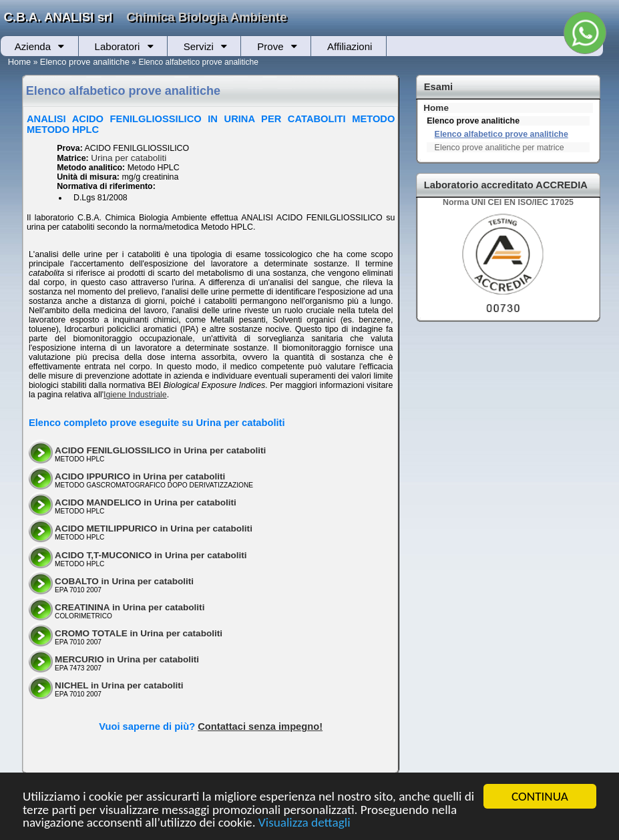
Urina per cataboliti (129, 158)
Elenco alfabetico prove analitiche (501, 134)
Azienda (33, 46)
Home (20, 62)
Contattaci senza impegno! (260, 726)
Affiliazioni (350, 46)
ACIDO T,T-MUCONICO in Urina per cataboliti (151, 555)
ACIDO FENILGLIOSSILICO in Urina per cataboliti (160, 450)
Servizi (199, 46)
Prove (270, 46)
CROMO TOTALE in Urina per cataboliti (139, 633)
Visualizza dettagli (304, 823)
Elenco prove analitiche (85, 62)
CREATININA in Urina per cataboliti (130, 607)
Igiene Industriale (135, 395)
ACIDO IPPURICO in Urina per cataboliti (140, 476)
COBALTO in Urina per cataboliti (124, 581)
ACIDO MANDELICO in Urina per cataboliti (146, 502)
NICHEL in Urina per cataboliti (119, 685)
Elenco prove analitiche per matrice (499, 148)
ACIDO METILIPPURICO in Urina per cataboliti (154, 529)
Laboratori (118, 46)
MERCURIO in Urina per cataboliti (127, 659)
